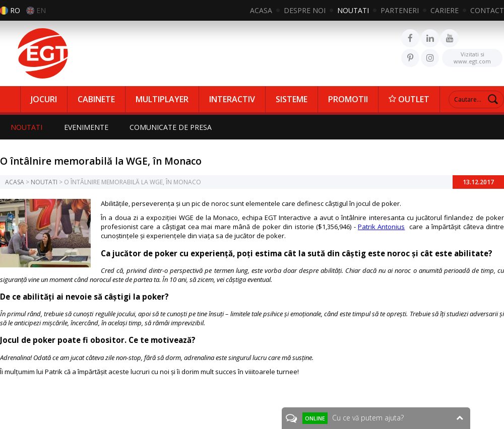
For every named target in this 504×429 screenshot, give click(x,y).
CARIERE (445, 10)
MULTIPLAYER (162, 99)
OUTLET (409, 99)
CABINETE (96, 99)
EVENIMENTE (87, 127)
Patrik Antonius (381, 227)
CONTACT (487, 10)
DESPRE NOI (305, 10)
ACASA (261, 10)
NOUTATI (353, 10)
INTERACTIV (232, 99)
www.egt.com (472, 57)
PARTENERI (400, 10)
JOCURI (44, 99)
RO (15, 10)
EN (41, 10)
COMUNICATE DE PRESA (173, 127)
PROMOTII (348, 99)
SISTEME (292, 99)
